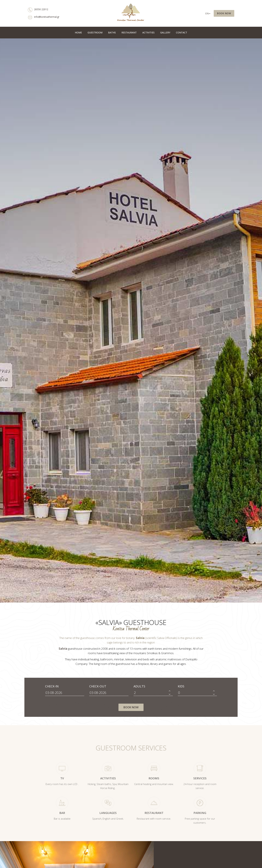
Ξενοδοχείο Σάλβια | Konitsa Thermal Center (131, 13)
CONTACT (182, 32)
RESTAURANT (129, 32)
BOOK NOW (224, 13)
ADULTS (139, 686)
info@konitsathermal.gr (44, 18)
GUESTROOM (95, 32)
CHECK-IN (52, 686)
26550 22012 (38, 10)
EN (208, 13)
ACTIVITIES (148, 32)
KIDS (181, 686)
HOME (78, 32)
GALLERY (165, 32)
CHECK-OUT (98, 686)
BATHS (112, 32)
